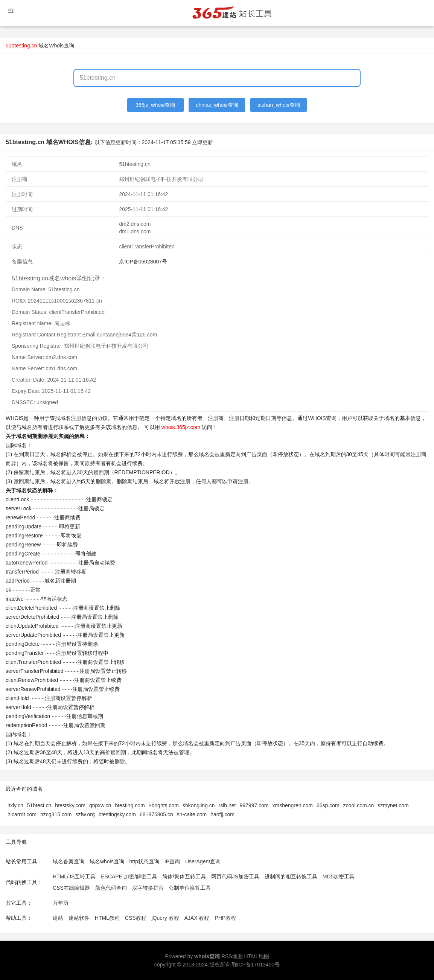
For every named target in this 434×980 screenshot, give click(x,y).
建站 (58, 918)
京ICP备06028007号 (143, 262)
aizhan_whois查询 (279, 105)
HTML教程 (107, 918)
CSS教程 (136, 918)
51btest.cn (39, 805)
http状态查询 (144, 861)
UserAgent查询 (203, 861)
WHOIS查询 (322, 418)
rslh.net (227, 805)
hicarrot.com (22, 814)
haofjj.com (222, 814)
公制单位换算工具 (190, 888)
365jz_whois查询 (155, 105)
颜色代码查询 (111, 888)
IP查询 (172, 861)
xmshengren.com (293, 805)
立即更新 (203, 142)
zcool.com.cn (359, 805)
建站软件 (79, 918)
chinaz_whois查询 (217, 105)
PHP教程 (225, 918)
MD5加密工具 (339, 877)
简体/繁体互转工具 (184, 877)
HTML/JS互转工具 (74, 877)
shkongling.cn (199, 805)
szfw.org (85, 814)
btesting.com (130, 805)
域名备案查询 (69, 861)
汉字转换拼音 (148, 888)
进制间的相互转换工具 (291, 877)
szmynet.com (393, 805)
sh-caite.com (192, 814)
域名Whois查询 (56, 46)
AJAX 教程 (197, 918)
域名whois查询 (107, 861)
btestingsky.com (117, 814)
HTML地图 (256, 956)
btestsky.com (70, 805)
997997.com (254, 805)
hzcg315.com (56, 814)
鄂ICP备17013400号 (256, 965)
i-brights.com (164, 805)
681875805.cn (156, 814)
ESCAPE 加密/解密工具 (129, 877)
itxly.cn (15, 805)
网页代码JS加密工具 (235, 877)
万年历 (61, 903)
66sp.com (328, 805)
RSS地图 (232, 956)
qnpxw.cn (100, 805)
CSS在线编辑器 (71, 888)
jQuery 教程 (165, 918)
